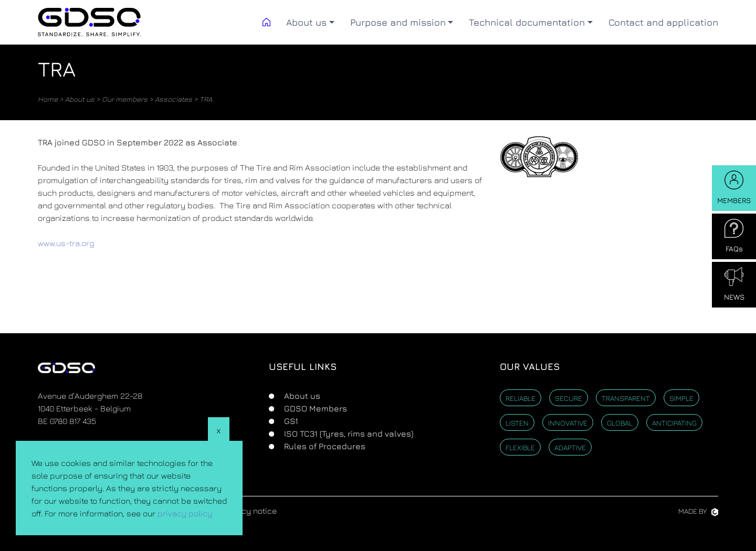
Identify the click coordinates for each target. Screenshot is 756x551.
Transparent (626, 398)
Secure (569, 398)
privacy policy (185, 513)
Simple (681, 398)
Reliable (521, 398)
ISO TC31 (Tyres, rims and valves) (348, 433)
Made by (698, 511)
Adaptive (570, 447)
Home (48, 99)
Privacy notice (250, 511)
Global (620, 423)
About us (80, 99)
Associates (174, 99)
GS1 (290, 421)
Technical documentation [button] (527, 22)
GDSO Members (314, 408)
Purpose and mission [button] (398, 22)
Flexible (520, 447)
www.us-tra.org (66, 243)
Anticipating (674, 423)
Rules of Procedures (324, 446)
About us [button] (306, 22)
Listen (517, 423)
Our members (125, 99)
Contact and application (663, 22)
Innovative (568, 423)
